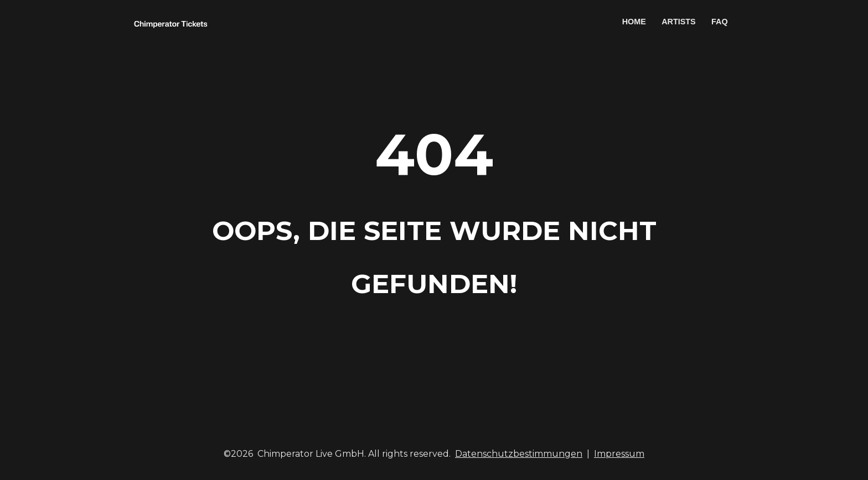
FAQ (720, 22)
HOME (634, 22)
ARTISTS (679, 22)
